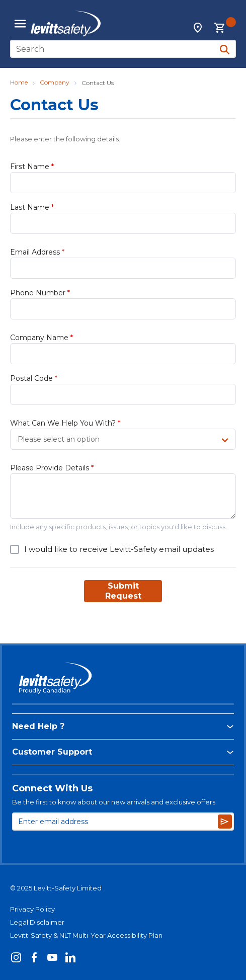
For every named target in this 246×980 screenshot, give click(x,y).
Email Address (37, 252)
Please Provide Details (52, 468)
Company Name (42, 338)
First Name (32, 167)
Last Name (32, 207)
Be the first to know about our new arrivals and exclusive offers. (114, 802)
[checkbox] (15, 549)
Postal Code (34, 378)
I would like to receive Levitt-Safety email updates (119, 549)
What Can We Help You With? (65, 423)
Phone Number (40, 293)
